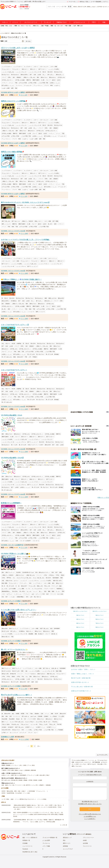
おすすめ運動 (12, 589)
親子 (31, 75)
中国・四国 (68, 26)
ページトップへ (102, 755)
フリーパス (53, 594)
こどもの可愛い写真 (43, 83)
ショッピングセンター (21, 72)
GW (25, 719)
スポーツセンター (44, 67)
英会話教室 (12, 719)
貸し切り (50, 224)
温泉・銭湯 (5, 785)
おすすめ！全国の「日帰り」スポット (83, 669)
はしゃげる (4, 589)
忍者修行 (46, 716)
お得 (31, 597)
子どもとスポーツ (6, 69)
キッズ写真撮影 (59, 730)
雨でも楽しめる (6, 780)
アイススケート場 (20, 785)
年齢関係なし (60, 589)
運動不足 (29, 80)
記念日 (59, 80)
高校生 (63, 575)
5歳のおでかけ (99, 619)
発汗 (7, 597)
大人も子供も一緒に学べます (43, 722)
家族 (60, 572)
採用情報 (65, 846)
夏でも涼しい (51, 75)
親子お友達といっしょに (8, 85)
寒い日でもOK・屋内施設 (52, 354)
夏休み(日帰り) (24, 75)
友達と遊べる (55, 668)
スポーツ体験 (54, 67)
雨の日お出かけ (15, 75)
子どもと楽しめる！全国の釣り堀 (82, 687)
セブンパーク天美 (40, 594)
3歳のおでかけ (99, 615)
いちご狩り (35, 785)
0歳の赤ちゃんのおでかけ (80, 611)
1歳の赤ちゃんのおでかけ (99, 611)
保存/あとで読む (83, 2)
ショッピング (23, 581)
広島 (17, 541)
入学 (30, 357)
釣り (21, 765)
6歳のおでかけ (80, 623)
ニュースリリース (27, 846)
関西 (52, 26)
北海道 (10, 26)
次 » (39, 746)
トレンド (35, 591)
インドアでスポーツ (7, 67)
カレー (36, 733)
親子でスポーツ (43, 69)
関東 (16, 26)
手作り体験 (11, 770)
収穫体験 (27, 770)
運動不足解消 (36, 80)
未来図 (85, 840)
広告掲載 (25, 843)
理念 (64, 840)
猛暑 (33, 682)
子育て (94, 22)
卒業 (26, 357)
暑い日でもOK (23, 445)
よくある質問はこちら (90, 816)
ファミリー (39, 575)
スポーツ (36, 67)
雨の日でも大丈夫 (6, 671)
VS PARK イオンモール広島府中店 (12, 545)
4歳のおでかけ (80, 619)
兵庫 (61, 26)
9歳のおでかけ (99, 627)
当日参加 (4, 727)
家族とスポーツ (39, 221)
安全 (3, 597)
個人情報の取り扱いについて (90, 801)
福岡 (81, 26)
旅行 (14, 77)
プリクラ (46, 85)
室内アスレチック (14, 628)
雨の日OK (50, 72)
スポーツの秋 (43, 258)
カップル (28, 589)
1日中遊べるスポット (103, 7)
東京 (19, 26)
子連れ (31, 714)
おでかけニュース (79, 22)
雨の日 (44, 72)
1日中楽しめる (61, 77)
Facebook (25, 849)
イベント (15, 22)
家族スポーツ (53, 261)
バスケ (3, 594)
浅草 (11, 716)
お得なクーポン (6, 775)
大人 (14, 578)
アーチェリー (27, 594)
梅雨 (46, 298)
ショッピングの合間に (54, 69)
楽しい (41, 591)
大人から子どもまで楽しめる (24, 578)
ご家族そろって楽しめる (29, 77)
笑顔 (45, 591)
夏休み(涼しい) (60, 75)
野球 (63, 591)
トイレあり (12, 597)
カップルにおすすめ (37, 589)
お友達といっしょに (55, 83)
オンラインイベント (31, 22)
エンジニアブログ (68, 849)
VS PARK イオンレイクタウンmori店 (13, 231)
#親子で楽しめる (6, 221)
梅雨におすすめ (52, 298)
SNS (30, 583)
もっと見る (63, 825)
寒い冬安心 (22, 591)
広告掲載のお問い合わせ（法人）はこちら (90, 804)
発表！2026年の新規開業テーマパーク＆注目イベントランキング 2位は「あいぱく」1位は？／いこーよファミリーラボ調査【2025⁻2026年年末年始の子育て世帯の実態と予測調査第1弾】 (38, 814)
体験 (52, 714)
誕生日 (54, 80)
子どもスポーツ (16, 69)
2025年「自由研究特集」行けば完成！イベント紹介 (16, 793)
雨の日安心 (15, 591)
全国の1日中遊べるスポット (80, 682)
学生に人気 (47, 586)
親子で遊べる (46, 668)
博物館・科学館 (28, 780)
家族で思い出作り (58, 581)
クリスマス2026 (32, 719)
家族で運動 (4, 583)
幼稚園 (17, 714)
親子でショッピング (32, 266)
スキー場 (11, 785)
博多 (16, 88)
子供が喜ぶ (55, 722)
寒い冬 (3, 586)
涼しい (44, 75)
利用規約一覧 (26, 840)
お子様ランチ (5, 733)
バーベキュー (15, 765)
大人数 (43, 80)
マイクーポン (71, 2)
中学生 (58, 575)
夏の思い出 (54, 634)
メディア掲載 (46, 846)
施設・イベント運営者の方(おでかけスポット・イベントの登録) (29, 799)
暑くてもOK (14, 445)
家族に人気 (40, 586)
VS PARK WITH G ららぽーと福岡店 (13, 92)
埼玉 (30, 26)
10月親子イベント (30, 727)
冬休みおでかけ (16, 730)
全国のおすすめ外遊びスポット (81, 691)
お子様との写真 (32, 83)
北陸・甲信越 (45, 26)
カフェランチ (23, 733)
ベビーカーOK (34, 724)
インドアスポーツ (18, 67)
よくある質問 (46, 840)
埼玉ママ (8, 343)
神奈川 (23, 26)
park (33, 594)
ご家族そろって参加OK (27, 221)
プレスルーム (46, 843)
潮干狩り (29, 785)
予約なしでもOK (43, 724)
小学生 (45, 575)
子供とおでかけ (25, 724)
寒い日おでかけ (40, 354)
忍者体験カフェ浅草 (7, 737)
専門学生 (9, 578)
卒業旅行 (35, 357)
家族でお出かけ (41, 674)
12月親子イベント (51, 727)
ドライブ (4, 77)
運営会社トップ (67, 838)
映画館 (21, 780)
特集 (104, 22)
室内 (53, 572)
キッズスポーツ (28, 67)
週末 (38, 77)
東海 (34, 26)
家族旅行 (19, 77)
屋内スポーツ (34, 69)
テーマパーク (17, 716)
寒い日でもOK (31, 354)
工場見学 (4, 770)
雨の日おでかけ (6, 75)
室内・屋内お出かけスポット (43, 572)
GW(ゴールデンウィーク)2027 (36, 445)
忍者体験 (40, 716)
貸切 (55, 224)
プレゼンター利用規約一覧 (50, 838)
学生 (23, 676)
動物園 (8, 765)
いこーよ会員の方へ (90, 819)
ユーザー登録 (5, 799)
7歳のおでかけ (99, 623)
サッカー (58, 591)
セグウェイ (9, 594)
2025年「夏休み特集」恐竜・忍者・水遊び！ (14, 791)
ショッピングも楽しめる (8, 72)
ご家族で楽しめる (30, 575)
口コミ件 (23, 95)
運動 (49, 591)
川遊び (48, 775)
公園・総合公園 (40, 775)
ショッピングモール (21, 266)
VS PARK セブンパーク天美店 (11, 601)
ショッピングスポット (44, 264)
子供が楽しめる (15, 724)
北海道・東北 (4, 26)
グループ (48, 80)
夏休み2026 (48, 445)
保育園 (22, 714)
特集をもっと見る (103, 497)
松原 (47, 594)
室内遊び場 (13, 674)
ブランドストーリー (88, 838)
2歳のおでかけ (80, 615)
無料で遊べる (15, 775)
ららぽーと (57, 85)
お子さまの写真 (23, 83)
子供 (27, 714)
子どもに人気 (32, 586)
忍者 (42, 714)
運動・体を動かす (39, 634)
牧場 (25, 765)
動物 (15, 357)
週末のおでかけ (58, 719)
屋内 (3, 572)
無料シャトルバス (6, 224)
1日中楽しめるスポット (8, 80)
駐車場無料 (57, 628)
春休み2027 (20, 357)
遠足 (13, 714)
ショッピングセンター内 (35, 72)
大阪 (55, 26)
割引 (27, 597)
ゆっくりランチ (14, 733)
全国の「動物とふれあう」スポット (83, 674)
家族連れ (37, 714)
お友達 (39, 75)
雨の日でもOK (82, 7)
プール (29, 765)
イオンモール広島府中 (25, 541)
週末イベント (5, 722)
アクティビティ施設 (57, 586)
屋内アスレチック (10, 572)
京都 (58, 26)
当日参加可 (11, 727)
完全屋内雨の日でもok (28, 572)
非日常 (56, 714)
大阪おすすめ (9, 581)
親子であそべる (16, 221)
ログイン (106, 2)
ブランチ (30, 733)
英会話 (18, 719)
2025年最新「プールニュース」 (37, 791)
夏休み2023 (61, 298)
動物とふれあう (92, 7)
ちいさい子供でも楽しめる (17, 722)
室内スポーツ (25, 69)
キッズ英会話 (53, 716)
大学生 (3, 578)
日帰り (9, 77)
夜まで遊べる (37, 597)
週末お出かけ (53, 77)
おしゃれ (29, 591)
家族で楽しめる (51, 674)
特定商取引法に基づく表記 (30, 852)
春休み (75, 7)
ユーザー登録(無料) (96, 2)
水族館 (40, 780)
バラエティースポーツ (49, 589)
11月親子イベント (40, 727)
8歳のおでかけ (80, 627)
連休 (7, 716)
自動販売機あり (21, 597)
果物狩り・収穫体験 (45, 785)
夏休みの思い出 (6, 637)
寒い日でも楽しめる (7, 357)
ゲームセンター (28, 85)
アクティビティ (23, 583)
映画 (51, 85)
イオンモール (36, 541)
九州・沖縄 (76, 26)
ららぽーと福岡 (6, 88)
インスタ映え (29, 730)
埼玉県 (13, 343)
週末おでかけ (44, 77)
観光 (33, 765)
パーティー (4, 83)
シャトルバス (31, 312)
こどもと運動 (21, 589)
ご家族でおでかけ (20, 575)
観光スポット (30, 631)
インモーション (18, 594)
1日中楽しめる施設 (20, 80)
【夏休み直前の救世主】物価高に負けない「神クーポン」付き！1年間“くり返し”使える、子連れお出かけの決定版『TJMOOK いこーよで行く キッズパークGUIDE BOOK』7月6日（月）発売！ (39, 807)
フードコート (19, 85)
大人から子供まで (30, 722)
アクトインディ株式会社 (84, 834)
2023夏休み (14, 301)
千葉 (27, 26)
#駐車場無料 (56, 578)
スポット (5, 22)
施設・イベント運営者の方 (30, 838)
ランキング (47, 22)
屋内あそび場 (5, 674)
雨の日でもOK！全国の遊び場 (81, 678)
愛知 (38, 26)
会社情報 (85, 843)
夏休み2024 (23, 682)
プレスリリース (87, 846)
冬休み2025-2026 (6, 730)
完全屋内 (18, 572)
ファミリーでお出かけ (30, 674)
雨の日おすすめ (58, 72)
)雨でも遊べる (25, 716)
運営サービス (67, 843)
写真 (16, 83)
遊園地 (3, 765)
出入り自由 (60, 594)
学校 (9, 227)
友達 (35, 75)
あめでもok (33, 716)
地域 (13, 227)
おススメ (16, 581)
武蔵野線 (19, 343)
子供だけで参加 (6, 724)
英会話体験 (4, 719)
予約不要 (59, 724)
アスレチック (31, 775)
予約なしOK (52, 724)
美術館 (35, 780)
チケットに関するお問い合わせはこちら (90, 814)
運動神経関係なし (6, 591)
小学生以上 (51, 575)
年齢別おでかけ (62, 22)
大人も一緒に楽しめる (39, 578)
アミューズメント (38, 85)
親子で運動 (55, 221)
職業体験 (33, 770)
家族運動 (31, 634)
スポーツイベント (53, 258)
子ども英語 (61, 716)
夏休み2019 (63, 714)
